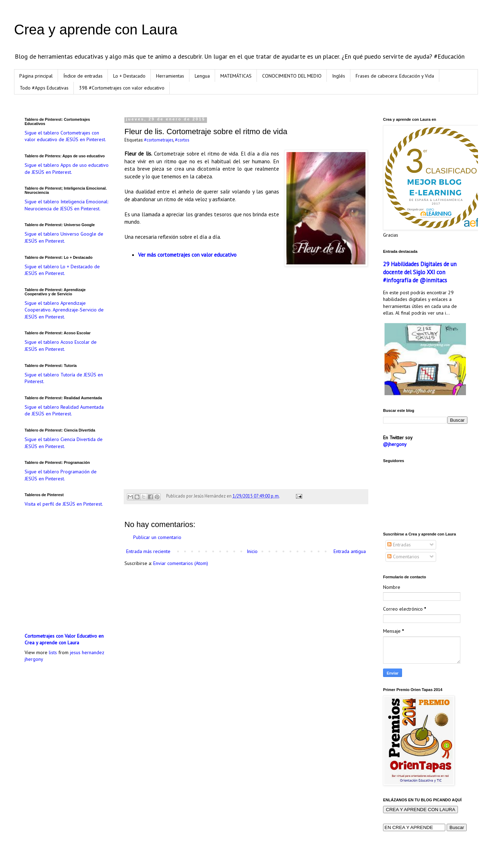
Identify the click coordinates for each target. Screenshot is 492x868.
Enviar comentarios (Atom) (181, 563)
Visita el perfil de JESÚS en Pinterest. (64, 504)
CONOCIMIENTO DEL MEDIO (292, 76)
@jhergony (395, 444)
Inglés (339, 76)
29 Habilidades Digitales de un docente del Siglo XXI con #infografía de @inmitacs (420, 272)
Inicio (252, 551)
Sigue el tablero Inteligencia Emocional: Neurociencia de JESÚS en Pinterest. (66, 205)
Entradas (399, 545)
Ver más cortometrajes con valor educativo (187, 255)
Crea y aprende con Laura (96, 29)
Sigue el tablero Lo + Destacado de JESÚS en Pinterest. (62, 270)
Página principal (36, 76)
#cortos (182, 140)
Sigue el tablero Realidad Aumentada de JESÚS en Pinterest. (64, 410)
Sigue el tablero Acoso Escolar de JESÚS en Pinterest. (61, 346)
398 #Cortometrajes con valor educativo (122, 88)
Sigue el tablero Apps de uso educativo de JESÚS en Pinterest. (67, 169)
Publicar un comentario (157, 537)
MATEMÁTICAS (236, 76)
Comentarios (403, 557)
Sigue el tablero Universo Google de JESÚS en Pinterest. (64, 237)
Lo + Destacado (129, 76)
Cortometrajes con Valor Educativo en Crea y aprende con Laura (64, 639)
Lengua (202, 76)
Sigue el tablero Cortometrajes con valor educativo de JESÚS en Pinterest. (65, 136)
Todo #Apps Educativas (44, 88)
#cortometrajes (159, 140)
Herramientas (170, 76)
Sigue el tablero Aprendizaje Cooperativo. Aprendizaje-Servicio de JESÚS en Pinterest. (64, 310)
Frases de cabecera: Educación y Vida (395, 76)
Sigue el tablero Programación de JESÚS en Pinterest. (61, 475)
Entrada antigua (350, 551)
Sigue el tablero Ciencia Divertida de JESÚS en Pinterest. (64, 443)
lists (53, 652)
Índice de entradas (83, 76)
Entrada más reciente (148, 551)
